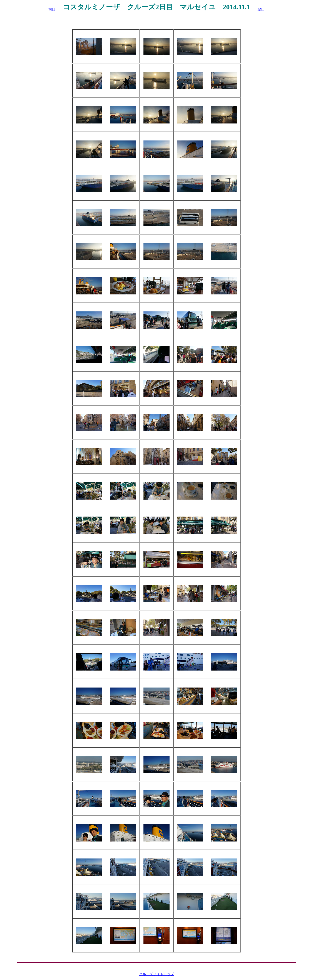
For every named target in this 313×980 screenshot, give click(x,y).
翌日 (261, 9)
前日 (52, 9)
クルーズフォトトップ (156, 974)
